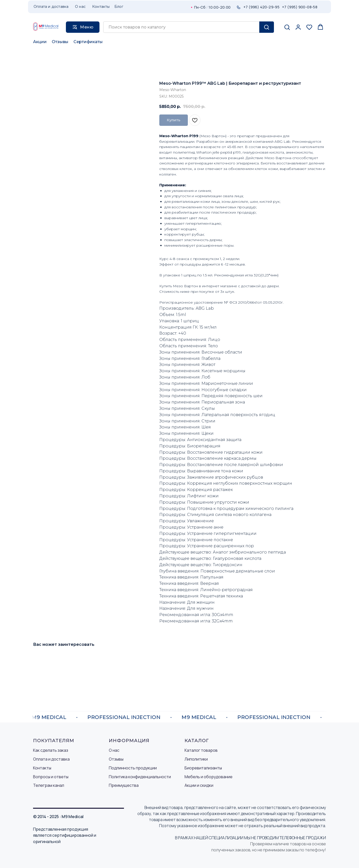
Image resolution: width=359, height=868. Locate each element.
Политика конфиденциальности (140, 777)
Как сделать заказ (51, 750)
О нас (114, 750)
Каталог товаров (201, 750)
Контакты (42, 768)
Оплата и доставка (51, 759)
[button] (287, 27)
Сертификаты (88, 42)
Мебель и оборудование (209, 777)
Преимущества (124, 785)
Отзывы (60, 42)
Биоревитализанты (203, 768)
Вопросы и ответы (51, 777)
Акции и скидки (199, 785)
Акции (40, 42)
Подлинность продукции (133, 768)
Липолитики (196, 759)
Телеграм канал (49, 785)
